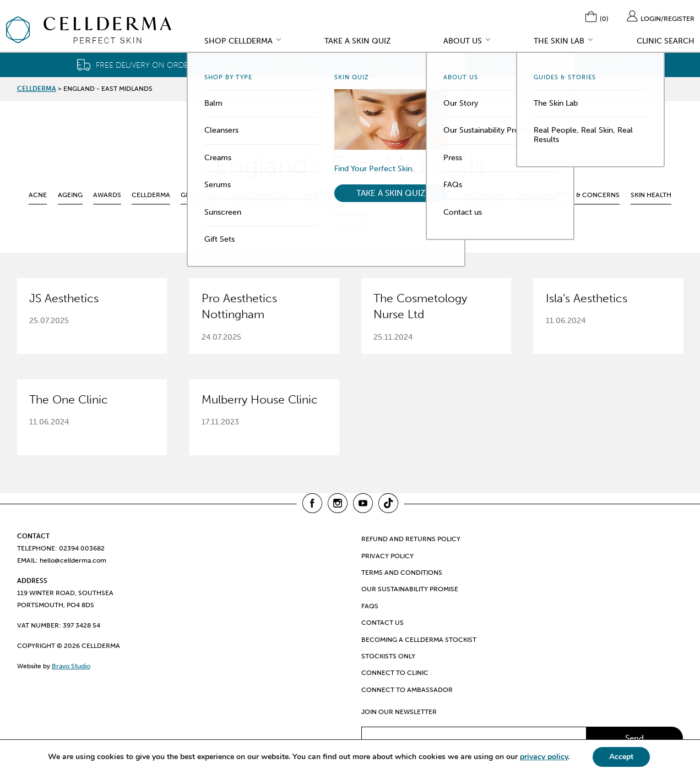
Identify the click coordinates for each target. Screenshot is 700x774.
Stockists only (388, 656)
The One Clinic (69, 400)
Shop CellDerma (238, 42)
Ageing (70, 195)
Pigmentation (381, 195)
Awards (107, 195)
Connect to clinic (395, 673)
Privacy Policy (387, 556)
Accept (621, 757)
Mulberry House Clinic (260, 400)
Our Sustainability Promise (410, 589)
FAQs (370, 606)
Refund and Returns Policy (411, 539)
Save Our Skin (482, 195)
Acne (38, 195)
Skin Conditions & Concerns (568, 195)
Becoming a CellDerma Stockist (419, 640)
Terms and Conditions (402, 573)
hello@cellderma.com (73, 560)
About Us (463, 42)
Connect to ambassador (407, 690)
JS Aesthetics (64, 298)
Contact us (382, 623)
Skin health (651, 195)
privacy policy (544, 757)
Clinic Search (666, 42)
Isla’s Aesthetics (587, 298)
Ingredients (325, 195)
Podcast (431, 195)
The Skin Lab (559, 42)
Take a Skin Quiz (358, 42)
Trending (350, 215)
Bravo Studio (71, 666)
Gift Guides (200, 195)
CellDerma (151, 195)
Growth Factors (262, 195)
